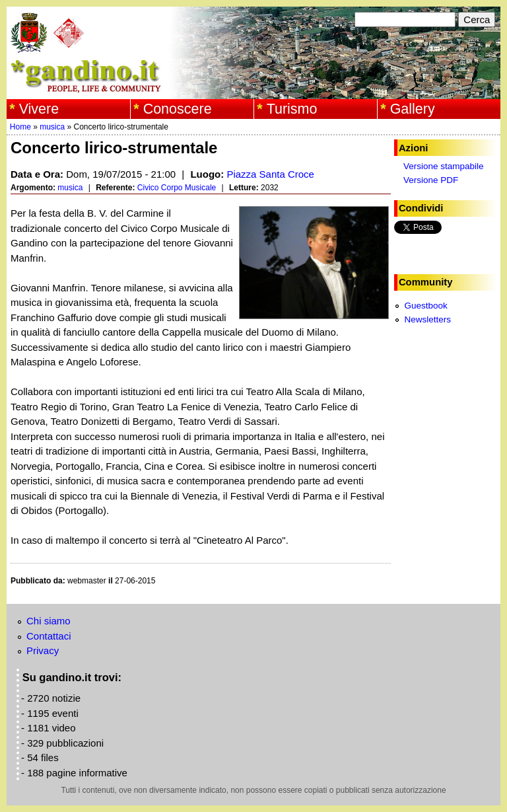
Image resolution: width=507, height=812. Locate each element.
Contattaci (49, 636)
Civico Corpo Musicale (177, 188)
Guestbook (425, 306)
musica (52, 127)
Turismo (292, 109)
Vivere (39, 109)
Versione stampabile (444, 166)
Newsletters (427, 319)
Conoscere (178, 109)
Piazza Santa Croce (270, 174)
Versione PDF (431, 180)
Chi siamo (49, 621)
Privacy (43, 650)
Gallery (413, 109)
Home (20, 127)
